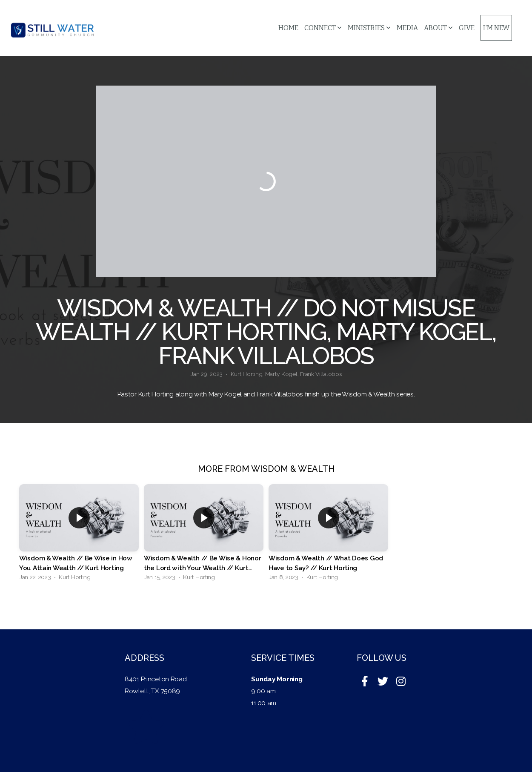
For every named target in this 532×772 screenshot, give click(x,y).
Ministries (369, 28)
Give (467, 28)
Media (407, 28)
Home (288, 28)
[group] (79, 535)
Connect (323, 28)
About (438, 28)
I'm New (496, 28)
